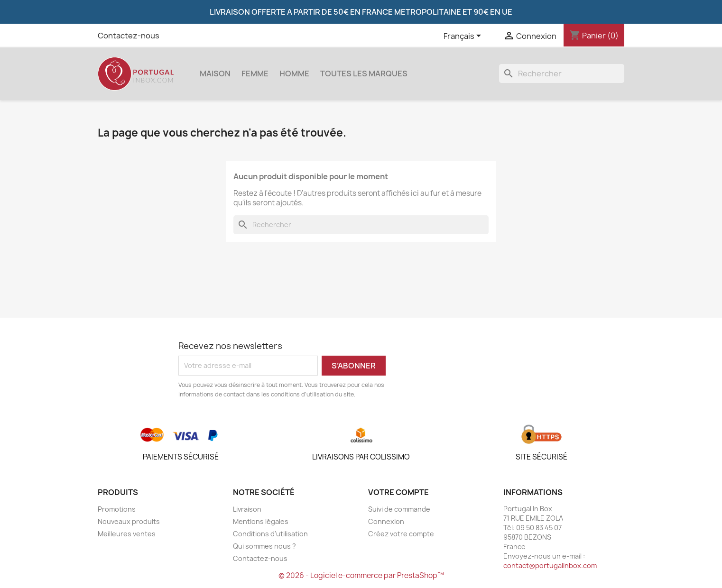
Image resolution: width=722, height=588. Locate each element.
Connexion (386, 521)
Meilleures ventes (127, 534)
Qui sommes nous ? (264, 546)
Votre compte (398, 492)
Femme (255, 73)
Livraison (247, 509)
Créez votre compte (401, 534)
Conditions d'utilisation (270, 534)
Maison (215, 73)
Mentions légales (261, 521)
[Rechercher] (562, 73)
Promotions (117, 509)
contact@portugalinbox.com (550, 565)
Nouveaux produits (129, 521)
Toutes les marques (364, 73)
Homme (294, 73)
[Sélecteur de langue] (464, 37)
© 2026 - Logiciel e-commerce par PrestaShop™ (361, 575)
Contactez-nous (129, 36)
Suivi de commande (399, 509)
